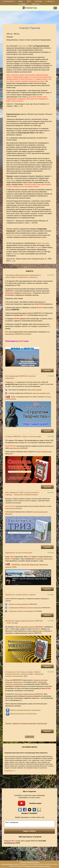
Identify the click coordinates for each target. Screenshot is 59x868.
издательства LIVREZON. (19, 448)
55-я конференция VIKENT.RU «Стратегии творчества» (20, 377)
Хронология (9, 1)
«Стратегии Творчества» (44, 559)
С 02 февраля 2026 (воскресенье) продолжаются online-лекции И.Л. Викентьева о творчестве (23, 276)
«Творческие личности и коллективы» (21, 611)
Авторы (50, 1)
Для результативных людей (9, 864)
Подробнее (47, 370)
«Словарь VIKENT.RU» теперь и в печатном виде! (23, 437)
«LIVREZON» (46, 631)
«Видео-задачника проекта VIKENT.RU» (29, 627)
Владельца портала (31, 866)
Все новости (29, 737)
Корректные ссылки (44, 866)
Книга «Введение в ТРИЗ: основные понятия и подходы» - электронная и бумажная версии (22, 494)
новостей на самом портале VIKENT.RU (29, 694)
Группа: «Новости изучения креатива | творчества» (26, 723)
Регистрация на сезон (17, 341)
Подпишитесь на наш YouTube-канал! (19, 553)
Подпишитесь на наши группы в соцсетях (20, 595)
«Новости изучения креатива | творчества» (25, 710)
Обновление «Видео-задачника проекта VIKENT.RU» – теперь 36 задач (24, 622)
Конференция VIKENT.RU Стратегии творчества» (25, 608)
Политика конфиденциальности (29, 862)
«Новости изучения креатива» (18, 604)
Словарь (23, 4)
